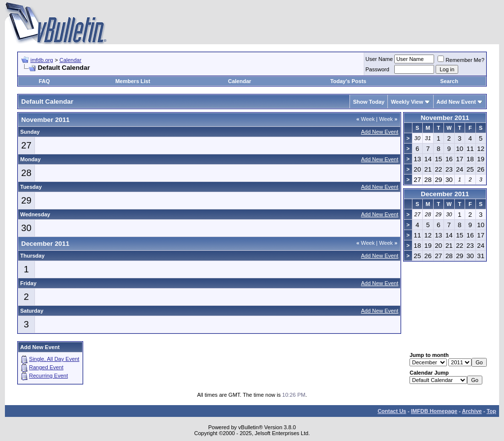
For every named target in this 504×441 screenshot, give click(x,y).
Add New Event (456, 102)
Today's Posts (348, 81)
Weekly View (407, 102)
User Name (379, 59)
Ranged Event (46, 367)
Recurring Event (48, 376)
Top (491, 411)
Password (378, 69)
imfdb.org (42, 60)
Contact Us (392, 411)
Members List (133, 81)
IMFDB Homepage (434, 411)
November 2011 (445, 118)
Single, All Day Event (54, 359)
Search (449, 81)
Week (365, 119)
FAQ (45, 81)
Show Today (369, 102)
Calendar (71, 60)
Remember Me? (461, 60)
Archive (472, 411)
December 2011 (445, 194)
